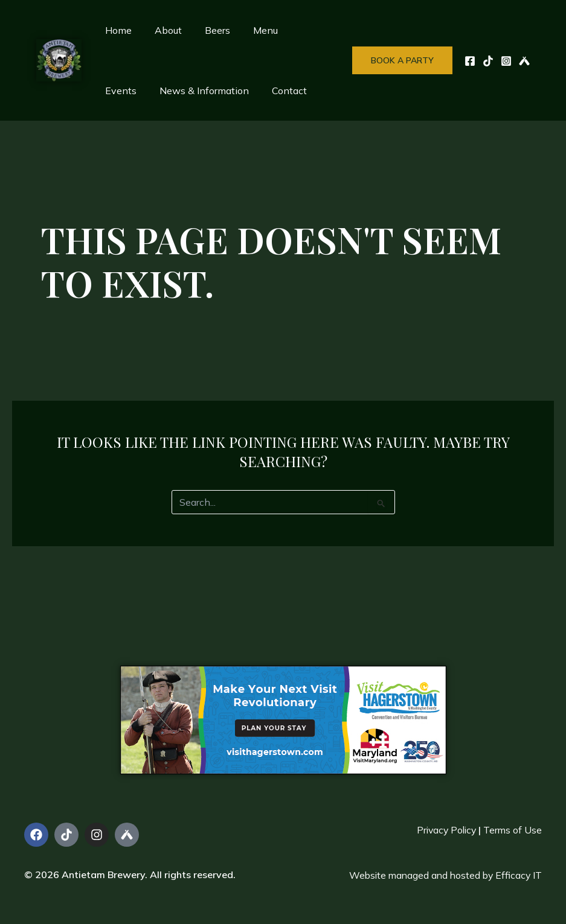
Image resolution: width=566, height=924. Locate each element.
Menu (253, 30)
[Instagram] (506, 61)
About (163, 30)
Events (300, 30)
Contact (230, 91)
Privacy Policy (444, 830)
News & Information (148, 91)
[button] (402, 60)
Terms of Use (512, 830)
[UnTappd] (524, 61)
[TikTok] (488, 61)
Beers (208, 30)
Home (117, 30)
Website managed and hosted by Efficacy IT (443, 875)
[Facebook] (470, 61)
